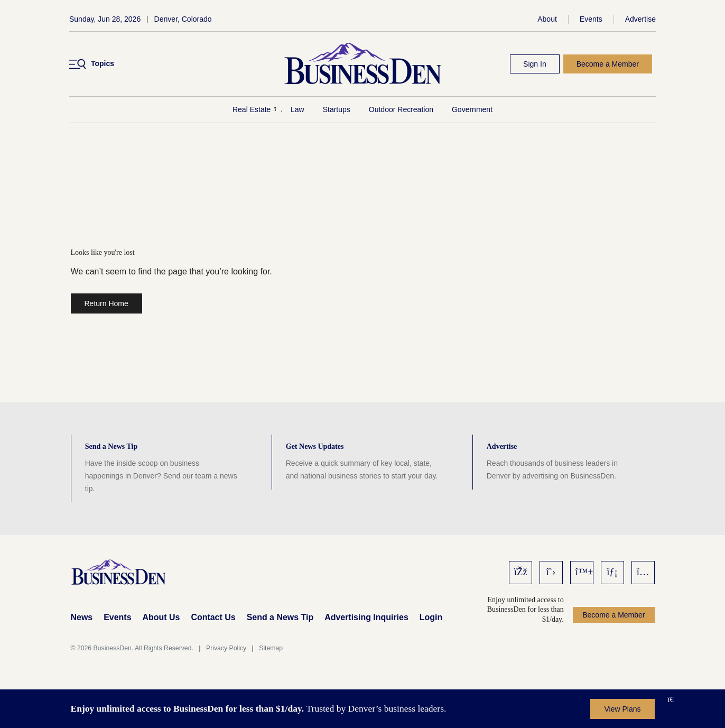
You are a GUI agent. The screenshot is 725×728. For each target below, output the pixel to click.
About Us (161, 617)
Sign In (535, 64)
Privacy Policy (226, 648)
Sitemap (271, 648)
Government (472, 109)
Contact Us (213, 617)
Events (591, 19)
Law (298, 109)
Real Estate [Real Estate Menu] (252, 109)
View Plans (622, 709)
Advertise (640, 19)
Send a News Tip (280, 617)
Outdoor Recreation (401, 109)
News (82, 617)
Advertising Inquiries (366, 617)
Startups (337, 109)
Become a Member (608, 64)
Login (431, 617)
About (547, 19)
